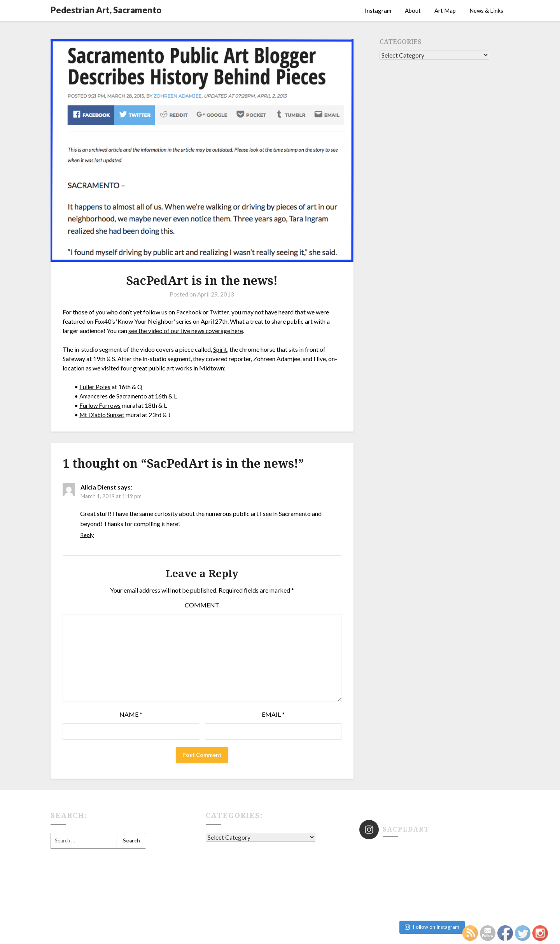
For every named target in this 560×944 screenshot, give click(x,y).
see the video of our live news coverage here (186, 331)
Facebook (190, 312)
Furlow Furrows (100, 405)
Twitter (221, 312)
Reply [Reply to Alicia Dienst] (87, 535)
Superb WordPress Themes (352, 933)
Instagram (378, 11)
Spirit (220, 349)
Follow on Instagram (432, 891)
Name (131, 714)
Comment (202, 605)
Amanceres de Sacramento (115, 396)
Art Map (445, 11)
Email (273, 714)
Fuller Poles (95, 387)
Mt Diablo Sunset (103, 415)
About (413, 11)
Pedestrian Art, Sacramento (106, 10)
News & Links (486, 11)
